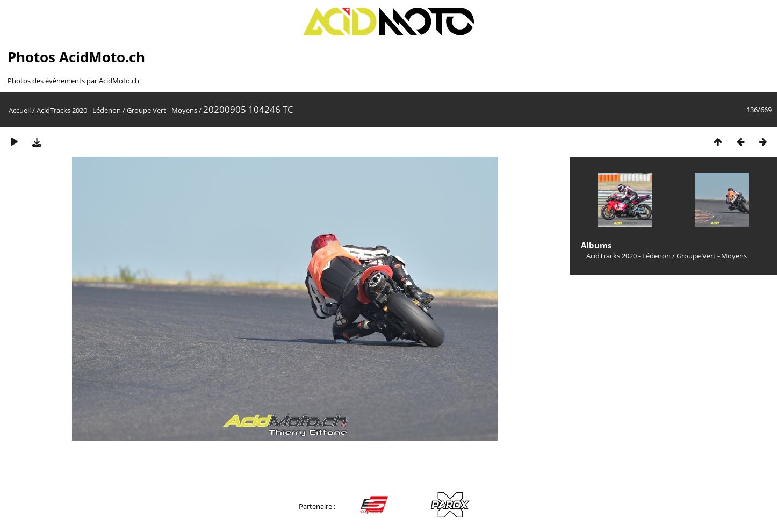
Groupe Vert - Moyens (162, 110)
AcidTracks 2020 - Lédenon (79, 110)
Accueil (20, 110)
